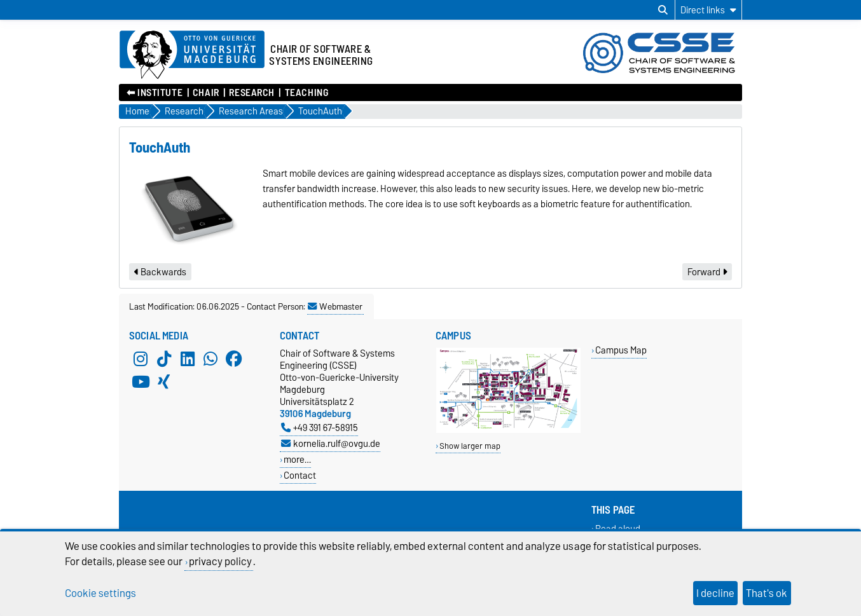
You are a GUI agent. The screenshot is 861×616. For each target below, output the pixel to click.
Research (251, 93)
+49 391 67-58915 (320, 428)
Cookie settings (100, 593)
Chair (206, 93)
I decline (715, 593)
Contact (300, 475)
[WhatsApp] (210, 359)
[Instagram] (141, 359)
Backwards (160, 272)
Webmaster (335, 306)
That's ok (767, 593)
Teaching (307, 93)
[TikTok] (164, 359)
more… (297, 459)
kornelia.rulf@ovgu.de (331, 443)
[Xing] (164, 381)
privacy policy (220, 561)
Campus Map (621, 350)
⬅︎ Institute (155, 93)
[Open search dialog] (663, 10)
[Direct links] (708, 10)
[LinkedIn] (188, 359)
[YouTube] (141, 381)
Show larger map (470, 446)
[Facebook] (234, 359)
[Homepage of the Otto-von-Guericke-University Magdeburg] (192, 55)
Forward (707, 272)
